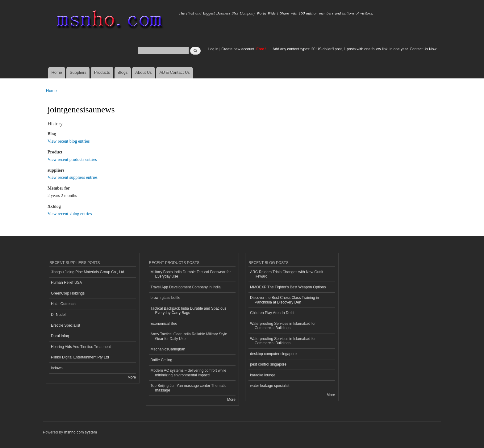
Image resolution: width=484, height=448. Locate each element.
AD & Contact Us (175, 72)
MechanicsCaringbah (168, 349)
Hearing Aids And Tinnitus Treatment (81, 347)
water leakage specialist (270, 386)
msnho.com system (81, 432)
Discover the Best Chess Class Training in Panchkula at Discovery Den (284, 300)
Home (57, 72)
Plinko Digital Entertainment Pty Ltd (80, 357)
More (132, 377)
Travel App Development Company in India (186, 287)
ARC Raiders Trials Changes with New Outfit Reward (287, 274)
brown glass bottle (166, 298)
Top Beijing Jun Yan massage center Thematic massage (189, 388)
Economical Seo (164, 324)
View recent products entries (72, 159)
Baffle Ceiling (161, 360)
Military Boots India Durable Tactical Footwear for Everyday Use (191, 274)
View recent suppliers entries (73, 177)
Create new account (238, 49)
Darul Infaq (60, 336)
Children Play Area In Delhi (272, 313)
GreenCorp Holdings (68, 293)
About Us (143, 72)
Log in (213, 49)
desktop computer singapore (273, 354)
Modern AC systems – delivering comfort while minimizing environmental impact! (189, 373)
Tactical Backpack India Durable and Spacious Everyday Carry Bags (189, 311)
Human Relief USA (67, 283)
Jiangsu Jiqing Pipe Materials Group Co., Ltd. (88, 272)
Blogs (123, 72)
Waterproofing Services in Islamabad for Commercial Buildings (283, 326)
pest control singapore (268, 364)
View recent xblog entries (70, 214)
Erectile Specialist (66, 325)
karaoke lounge (263, 375)
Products (102, 72)
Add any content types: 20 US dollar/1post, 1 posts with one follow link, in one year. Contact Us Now (355, 49)
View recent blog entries (69, 141)
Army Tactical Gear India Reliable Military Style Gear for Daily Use (189, 336)
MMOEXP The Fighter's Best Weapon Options (288, 287)
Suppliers (78, 72)
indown (57, 368)
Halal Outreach (63, 304)
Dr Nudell (59, 315)
